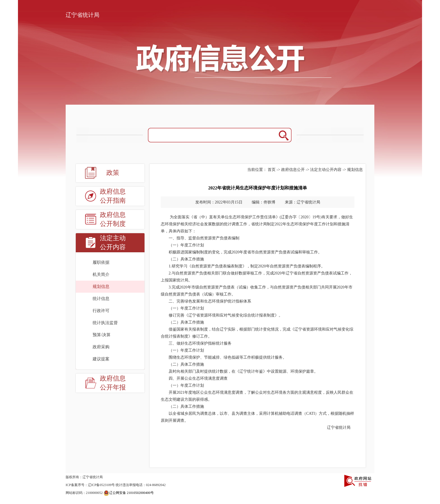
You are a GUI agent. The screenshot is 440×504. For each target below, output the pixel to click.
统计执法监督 (105, 323)
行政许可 (101, 311)
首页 (272, 170)
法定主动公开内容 (113, 243)
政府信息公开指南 (113, 196)
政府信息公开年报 (113, 383)
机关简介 (101, 274)
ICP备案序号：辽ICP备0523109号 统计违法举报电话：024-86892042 (116, 485)
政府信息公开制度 (113, 219)
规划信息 (101, 287)
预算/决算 (102, 335)
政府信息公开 (293, 170)
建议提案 (101, 359)
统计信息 (101, 299)
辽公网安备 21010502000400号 (129, 493)
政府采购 (101, 347)
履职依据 (101, 262)
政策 (113, 173)
